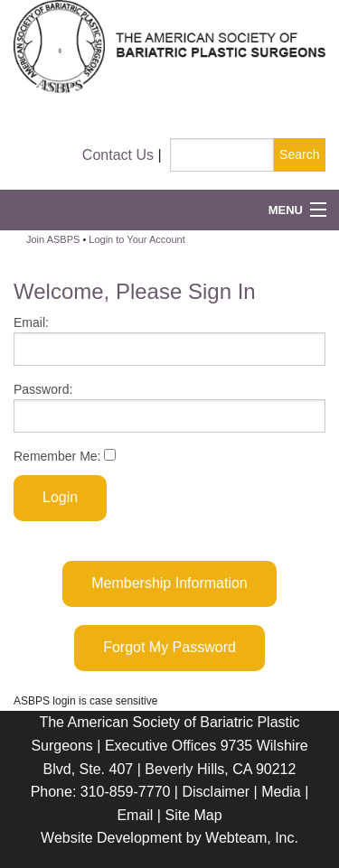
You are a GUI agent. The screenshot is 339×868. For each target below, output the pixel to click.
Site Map (193, 815)
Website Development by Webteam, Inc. (169, 838)
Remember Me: (65, 456)
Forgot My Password (169, 647)
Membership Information (169, 583)
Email (135, 815)
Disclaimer (216, 792)
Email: (169, 341)
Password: (169, 407)
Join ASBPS (53, 239)
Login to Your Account (137, 239)
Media (281, 792)
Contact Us (118, 155)
